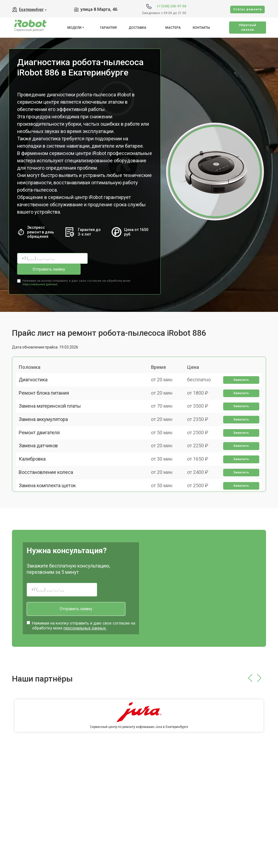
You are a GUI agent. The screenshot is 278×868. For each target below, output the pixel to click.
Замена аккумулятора (46, 432)
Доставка (138, 28)
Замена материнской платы (53, 413)
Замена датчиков (41, 470)
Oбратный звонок (247, 27)
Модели (74, 28)
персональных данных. (40, 272)
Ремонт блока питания (47, 394)
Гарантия (108, 28)
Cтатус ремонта (247, 9)
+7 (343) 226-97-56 (171, 6)
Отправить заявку (115, 258)
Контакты (201, 28)
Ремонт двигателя (42, 451)
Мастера (173, 28)
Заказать (239, 376)
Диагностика (36, 375)
